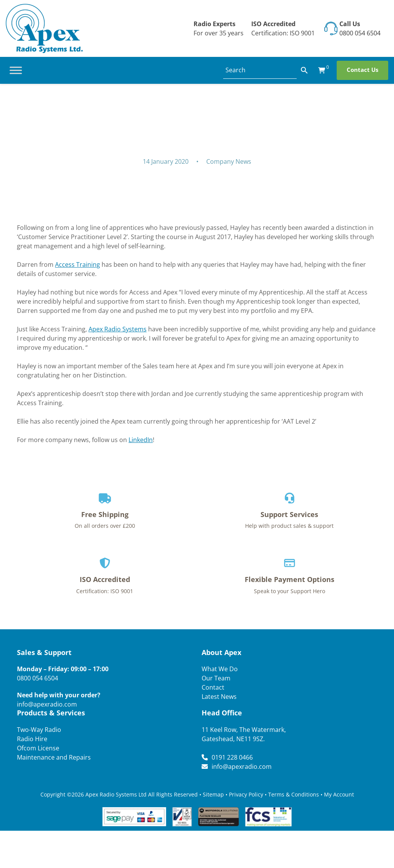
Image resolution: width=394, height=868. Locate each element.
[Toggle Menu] (16, 70)
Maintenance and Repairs (54, 757)
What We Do (220, 669)
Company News (229, 161)
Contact (213, 687)
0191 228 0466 (232, 757)
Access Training (78, 264)
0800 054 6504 (360, 33)
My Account (339, 794)
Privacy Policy (246, 794)
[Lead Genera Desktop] (44, 28)
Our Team (216, 678)
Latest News (219, 697)
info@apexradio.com (47, 704)
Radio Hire (32, 739)
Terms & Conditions (294, 794)
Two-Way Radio (39, 730)
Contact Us (362, 70)
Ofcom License (38, 748)
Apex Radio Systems (118, 329)
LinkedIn (141, 440)
